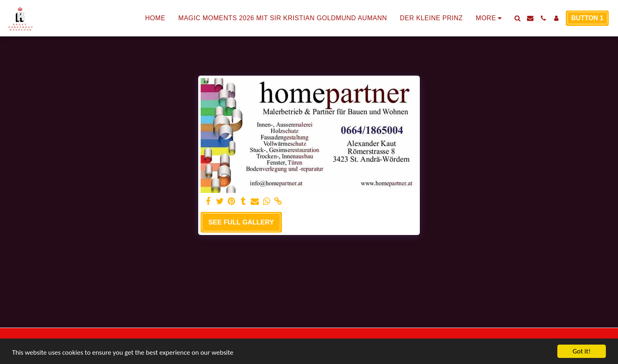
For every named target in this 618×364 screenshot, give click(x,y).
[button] (517, 18)
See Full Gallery (241, 222)
